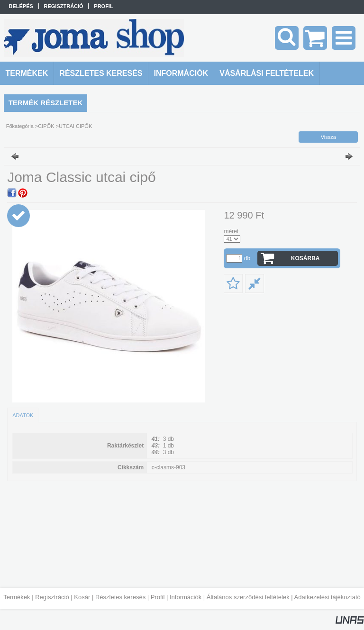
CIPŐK (46, 126)
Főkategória (20, 126)
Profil (158, 597)
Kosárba (305, 258)
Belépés (21, 6)
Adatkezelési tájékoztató (328, 597)
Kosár (82, 597)
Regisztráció (52, 597)
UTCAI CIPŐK (75, 126)
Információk (186, 597)
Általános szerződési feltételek (248, 597)
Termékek (17, 597)
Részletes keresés (120, 597)
